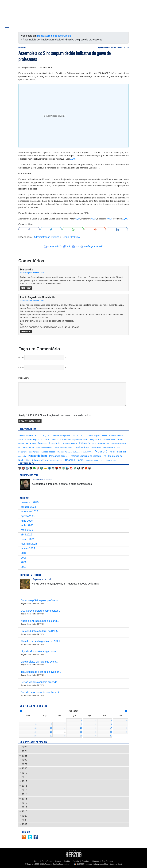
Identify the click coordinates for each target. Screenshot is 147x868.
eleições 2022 (109, 440)
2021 (24, 764)
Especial (76, 861)
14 (65, 728)
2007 (24, 567)
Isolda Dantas (96, 447)
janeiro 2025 (28, 548)
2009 (24, 558)
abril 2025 (26, 535)
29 (81, 736)
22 (81, 732)
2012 (24, 803)
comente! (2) (54, 246)
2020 (24, 769)
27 (51, 736)
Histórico (96, 861)
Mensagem (23, 378)
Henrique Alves (82, 447)
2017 (24, 781)
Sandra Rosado (92, 460)
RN (28, 460)
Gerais (65, 237)
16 (96, 728)
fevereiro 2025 (29, 544)
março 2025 (28, 539)
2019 (24, 773)
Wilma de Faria (111, 460)
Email (21, 368)
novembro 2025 (30, 502)
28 (65, 736)
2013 (24, 799)
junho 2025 (27, 525)
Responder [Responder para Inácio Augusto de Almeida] (26, 332)
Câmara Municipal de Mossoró (74, 439)
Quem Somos (47, 861)
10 (111, 724)
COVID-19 (45, 440)
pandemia (22, 456)
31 (111, 736)
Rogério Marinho (57, 460)
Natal (112, 452)
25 (126, 732)
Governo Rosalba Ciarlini (64, 447)
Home (41, 36)
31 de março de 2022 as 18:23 (32, 273)
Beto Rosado (82, 436)
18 (126, 728)
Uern (102, 460)
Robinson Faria (40, 460)
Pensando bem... (58, 456)
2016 (24, 786)
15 (81, 728)
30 (96, 736)
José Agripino (34, 452)
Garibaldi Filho (104, 443)
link (69, 246)
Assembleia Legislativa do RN (64, 436)
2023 (24, 756)
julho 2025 (27, 521)
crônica (55, 439)
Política (75, 237)
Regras (58, 861)
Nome (21, 357)
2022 (24, 760)
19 (35, 732)
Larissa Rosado (48, 452)
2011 (24, 807)
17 (111, 728)
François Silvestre (70, 443)
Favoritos (86, 861)
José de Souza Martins (42, 480)
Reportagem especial (42, 579)
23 (96, 732)
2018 (24, 777)
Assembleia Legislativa (43, 436)
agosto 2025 (28, 516)
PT (105, 456)
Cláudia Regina (32, 439)
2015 (24, 790)
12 (35, 728)
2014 (24, 794)
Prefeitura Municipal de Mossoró (86, 456)
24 (111, 732)
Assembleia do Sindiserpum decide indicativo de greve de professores (64, 56)
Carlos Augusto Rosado (98, 436)
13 (51, 728)
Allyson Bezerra (26, 436)
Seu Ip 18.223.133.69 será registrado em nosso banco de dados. (55, 415)
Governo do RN (28, 447)
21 (65, 732)
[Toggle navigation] (7, 26)
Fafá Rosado (31, 443)
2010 (24, 553)
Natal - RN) (122, 452)
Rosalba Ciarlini (75, 460)
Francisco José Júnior (49, 443)
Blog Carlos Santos (23, 13)
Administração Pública (58, 36)
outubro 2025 (28, 507)
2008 (24, 562)
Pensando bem (37, 456)
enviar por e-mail (93, 246)
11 (126, 724)
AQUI (73, 159)
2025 (24, 747)
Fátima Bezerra (88, 443)
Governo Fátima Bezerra (44, 447)
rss (77, 246)
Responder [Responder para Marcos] (26, 288)
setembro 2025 (29, 511)
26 (35, 736)
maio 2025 (27, 530)
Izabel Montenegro (109, 447)
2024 (24, 751)
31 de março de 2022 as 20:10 (32, 300)
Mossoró (101, 451)
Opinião (67, 861)
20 (51, 732)
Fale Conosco (107, 861)
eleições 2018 (96, 440)
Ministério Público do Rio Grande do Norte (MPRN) (75, 452)
